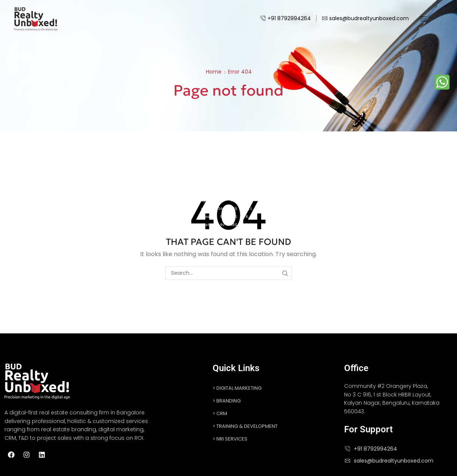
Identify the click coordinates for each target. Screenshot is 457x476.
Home (214, 72)
